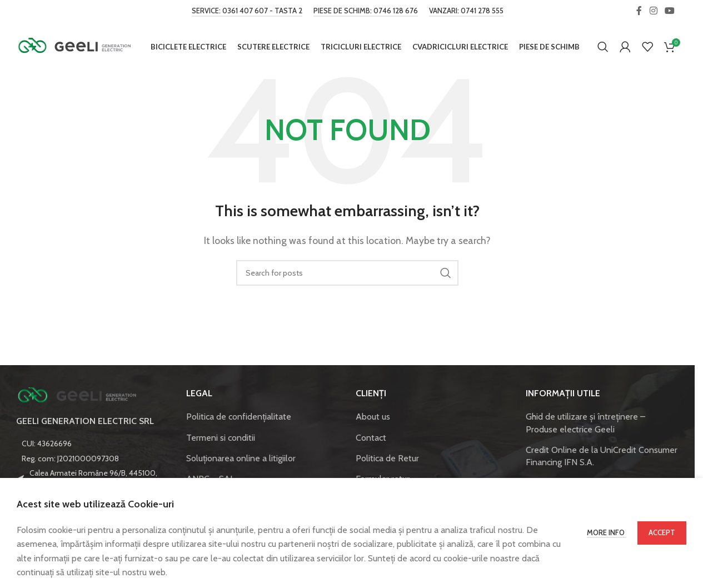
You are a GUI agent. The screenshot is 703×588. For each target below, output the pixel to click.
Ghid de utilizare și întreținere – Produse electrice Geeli (585, 424)
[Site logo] (74, 46)
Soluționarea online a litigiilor (241, 459)
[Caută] (603, 47)
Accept (662, 532)
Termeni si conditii (221, 439)
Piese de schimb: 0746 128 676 (366, 11)
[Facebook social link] (639, 11)
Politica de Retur (387, 459)
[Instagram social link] (653, 11)
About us (373, 418)
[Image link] (77, 396)
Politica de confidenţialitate (239, 418)
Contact (371, 439)
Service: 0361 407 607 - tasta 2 (247, 11)
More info (607, 532)
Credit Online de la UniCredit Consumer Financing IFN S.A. (602, 457)
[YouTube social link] (670, 11)
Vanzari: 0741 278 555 (466, 11)
